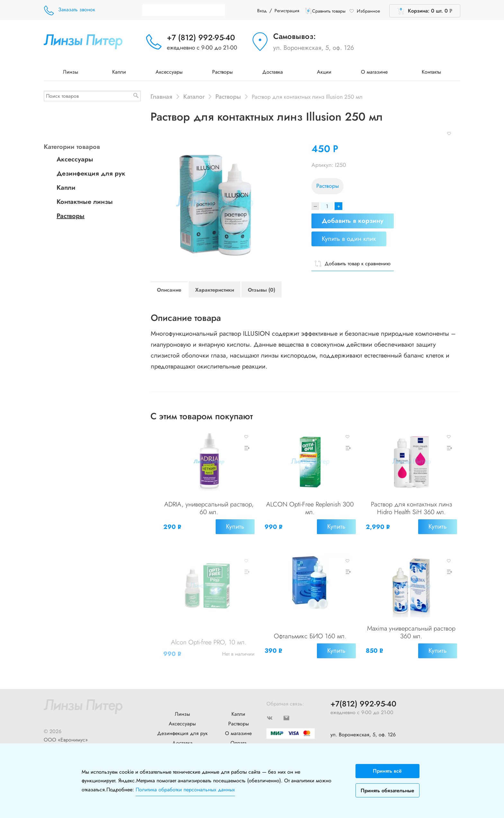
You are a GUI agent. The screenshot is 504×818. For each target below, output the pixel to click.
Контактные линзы (85, 202)
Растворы (222, 72)
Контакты (431, 72)
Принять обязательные (387, 791)
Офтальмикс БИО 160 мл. (310, 632)
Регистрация (287, 11)
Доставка (275, 72)
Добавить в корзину (353, 221)
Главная (161, 96)
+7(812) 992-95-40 (363, 691)
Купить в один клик (349, 239)
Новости (182, 740)
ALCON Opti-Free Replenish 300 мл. (310, 510)
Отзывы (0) (261, 290)
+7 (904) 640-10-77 (352, 734)
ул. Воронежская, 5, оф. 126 (314, 48)
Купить (233, 528)
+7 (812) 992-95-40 (201, 37)
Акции (324, 72)
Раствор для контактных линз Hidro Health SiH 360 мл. (411, 510)
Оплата (239, 730)
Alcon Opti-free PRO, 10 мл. (209, 638)
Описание (169, 290)
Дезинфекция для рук (91, 173)
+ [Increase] (338, 206)
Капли (119, 72)
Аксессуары (169, 72)
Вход (262, 11)
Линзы (73, 72)
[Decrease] (315, 206)
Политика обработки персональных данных (185, 790)
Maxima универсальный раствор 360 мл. (411, 628)
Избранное (364, 11)
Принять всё (387, 771)
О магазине (377, 72)
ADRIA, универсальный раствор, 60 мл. (209, 510)
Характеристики (215, 290)
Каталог (194, 96)
